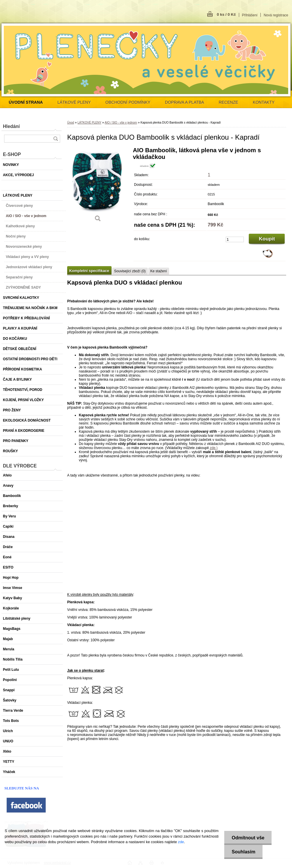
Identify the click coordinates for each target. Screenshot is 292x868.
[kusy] (235, 239)
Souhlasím (243, 852)
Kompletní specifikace (89, 271)
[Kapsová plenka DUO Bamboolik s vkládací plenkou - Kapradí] (98, 187)
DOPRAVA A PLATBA (185, 102)
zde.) (214, 448)
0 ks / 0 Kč (226, 14)
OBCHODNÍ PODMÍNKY (128, 102)
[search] (55, 139)
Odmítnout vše (248, 838)
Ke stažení (159, 271)
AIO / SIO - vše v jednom (121, 123)
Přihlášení (250, 15)
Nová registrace (276, 15)
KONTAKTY (264, 102)
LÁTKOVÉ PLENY (74, 102)
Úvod (71, 123)
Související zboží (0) (130, 271)
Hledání (11, 126)
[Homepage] (26, 102)
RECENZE (228, 102)
